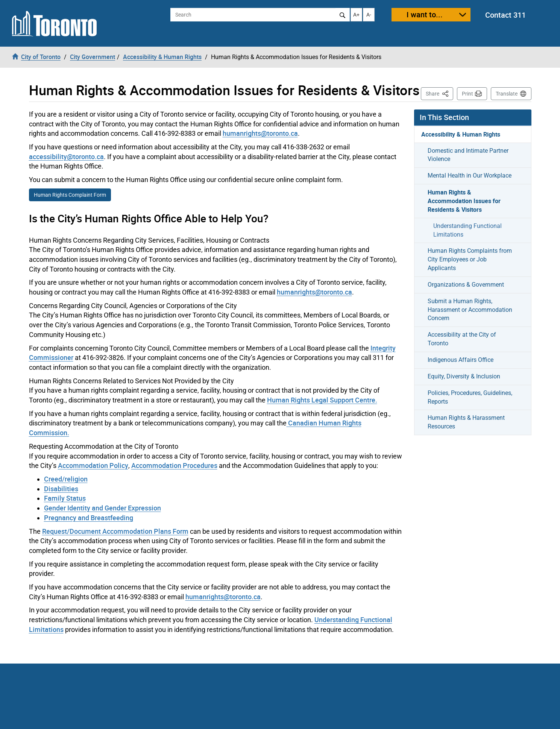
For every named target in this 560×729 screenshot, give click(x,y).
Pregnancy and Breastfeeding (89, 518)
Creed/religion (66, 479)
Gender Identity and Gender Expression (102, 508)
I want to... (425, 14)
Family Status (65, 498)
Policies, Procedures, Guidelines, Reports (470, 397)
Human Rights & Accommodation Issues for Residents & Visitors (464, 201)
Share (439, 93)
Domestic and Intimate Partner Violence (468, 155)
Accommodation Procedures (174, 465)
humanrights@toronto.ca (260, 133)
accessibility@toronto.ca (66, 156)
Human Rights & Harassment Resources (466, 422)
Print (467, 94)
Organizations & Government (466, 285)
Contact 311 (505, 15)
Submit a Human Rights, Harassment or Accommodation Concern (470, 310)
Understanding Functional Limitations (467, 230)
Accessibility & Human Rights (461, 134)
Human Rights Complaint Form (70, 195)
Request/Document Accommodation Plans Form (115, 531)
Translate (507, 94)
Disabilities (61, 489)
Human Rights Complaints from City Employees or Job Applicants (470, 259)
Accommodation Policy (93, 465)
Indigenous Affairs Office (461, 360)
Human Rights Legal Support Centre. (322, 400)
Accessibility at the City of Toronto (462, 339)
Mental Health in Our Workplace (470, 175)
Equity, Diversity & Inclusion (464, 376)
